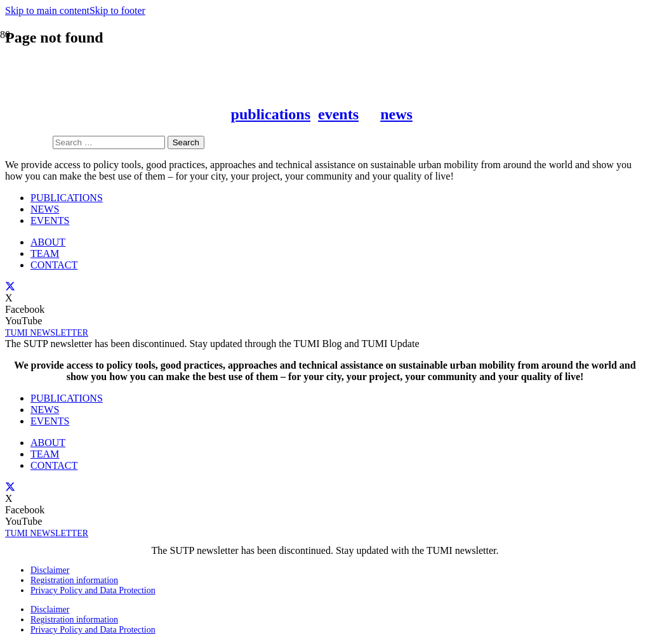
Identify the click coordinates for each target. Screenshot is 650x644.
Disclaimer (50, 570)
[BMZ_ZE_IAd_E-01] (487, 359)
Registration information (74, 580)
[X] (10, 487)
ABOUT (48, 443)
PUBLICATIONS (67, 398)
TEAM (45, 454)
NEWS (45, 410)
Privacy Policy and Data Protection (93, 590)
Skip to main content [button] (47, 10)
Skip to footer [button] (117, 10)
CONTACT (54, 465)
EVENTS (50, 421)
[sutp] (162, 358)
